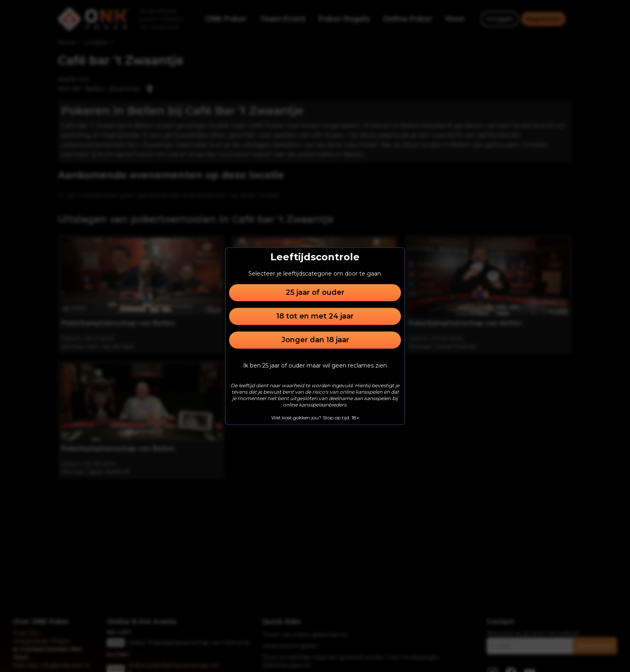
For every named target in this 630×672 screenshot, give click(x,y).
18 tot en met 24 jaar (315, 316)
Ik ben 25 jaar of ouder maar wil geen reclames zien (315, 366)
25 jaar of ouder (315, 292)
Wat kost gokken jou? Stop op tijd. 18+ (315, 418)
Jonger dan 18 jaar (315, 340)
